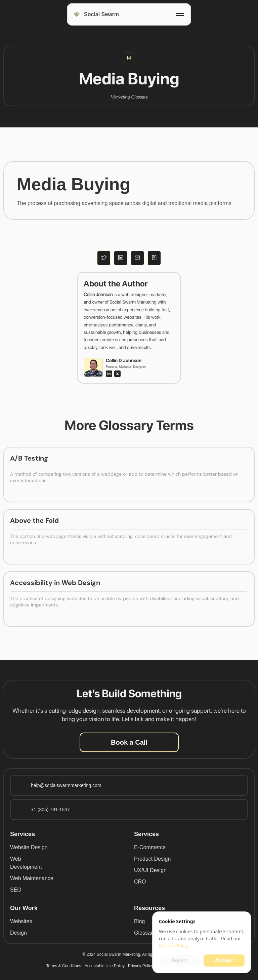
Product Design (152, 859)
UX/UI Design (150, 870)
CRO (140, 882)
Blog (139, 921)
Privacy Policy (141, 966)
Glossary (145, 933)
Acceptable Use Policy (105, 966)
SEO (16, 890)
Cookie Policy (173, 946)
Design (18, 933)
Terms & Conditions (64, 966)
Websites (21, 921)
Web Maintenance (32, 878)
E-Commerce (150, 847)
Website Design (29, 847)
